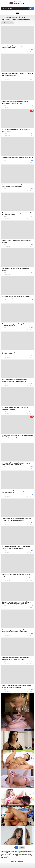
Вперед (22, 847)
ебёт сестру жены (17, 861)
